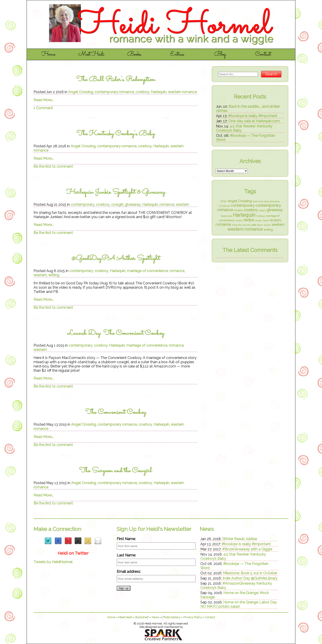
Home (48, 54)
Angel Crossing (81, 92)
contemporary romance (114, 92)
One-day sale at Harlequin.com (254, 121)
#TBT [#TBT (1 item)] (224, 201)
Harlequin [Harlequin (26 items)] (244, 215)
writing (54, 275)
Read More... (44, 100)
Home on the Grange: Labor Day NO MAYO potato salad (239, 604)
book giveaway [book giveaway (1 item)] (272, 201)
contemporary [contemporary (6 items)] (243, 205)
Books (134, 54)
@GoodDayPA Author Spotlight (115, 259)
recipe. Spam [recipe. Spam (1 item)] (262, 220)
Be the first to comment (53, 166)
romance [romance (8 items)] (223, 224)
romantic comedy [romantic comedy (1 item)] (241, 225)
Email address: (129, 572)
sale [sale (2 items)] (254, 225)
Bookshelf (142, 617)
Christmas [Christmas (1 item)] (225, 206)
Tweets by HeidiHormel (53, 562)
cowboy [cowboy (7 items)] (251, 210)
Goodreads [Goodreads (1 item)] (226, 216)
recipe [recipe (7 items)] (249, 220)
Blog (220, 54)
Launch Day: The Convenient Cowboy (116, 333)
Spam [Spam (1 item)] (260, 225)
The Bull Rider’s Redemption (116, 80)
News (155, 617)
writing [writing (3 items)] (268, 230)
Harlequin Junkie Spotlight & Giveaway (116, 192)
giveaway (133, 205)
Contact (263, 54)
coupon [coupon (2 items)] (238, 210)
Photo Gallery (171, 617)
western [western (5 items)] (278, 225)
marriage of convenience (147, 271)
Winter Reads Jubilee (240, 539)
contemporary (83, 205)
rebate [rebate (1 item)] (239, 220)
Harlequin (159, 92)
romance (167, 205)
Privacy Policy (193, 617)
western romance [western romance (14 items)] (245, 229)
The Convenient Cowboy (115, 412)
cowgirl (117, 205)
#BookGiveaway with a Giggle (247, 549)
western (182, 205)
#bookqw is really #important (253, 116)
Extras (177, 54)
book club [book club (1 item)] (258, 201)
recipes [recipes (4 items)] (275, 220)
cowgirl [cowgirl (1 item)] (262, 210)
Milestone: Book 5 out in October (250, 573)
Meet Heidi (91, 54)
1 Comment (43, 108)
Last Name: (126, 555)
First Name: (126, 539)
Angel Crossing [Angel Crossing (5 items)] (240, 201)
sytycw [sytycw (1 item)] (267, 225)
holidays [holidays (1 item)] (261, 216)
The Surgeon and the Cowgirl (115, 471)
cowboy (142, 92)
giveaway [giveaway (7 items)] (275, 210)
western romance (182, 92)
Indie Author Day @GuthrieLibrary (250, 578)
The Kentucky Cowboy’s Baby (115, 134)
